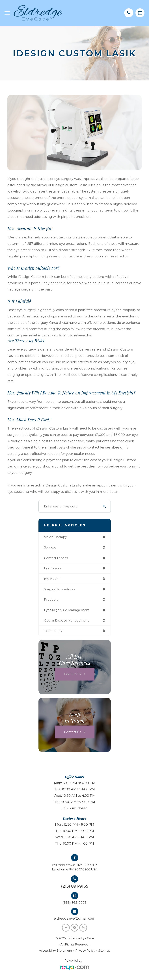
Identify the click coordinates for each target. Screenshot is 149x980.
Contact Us (73, 732)
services (50, 547)
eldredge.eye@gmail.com (75, 919)
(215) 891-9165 (75, 886)
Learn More (73, 674)
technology (53, 631)
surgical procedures (60, 589)
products (51, 599)
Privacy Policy (85, 951)
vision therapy (55, 537)
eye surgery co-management (67, 610)
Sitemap (104, 951)
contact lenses (56, 558)
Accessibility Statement (56, 951)
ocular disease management (67, 620)
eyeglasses (53, 568)
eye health (52, 579)
